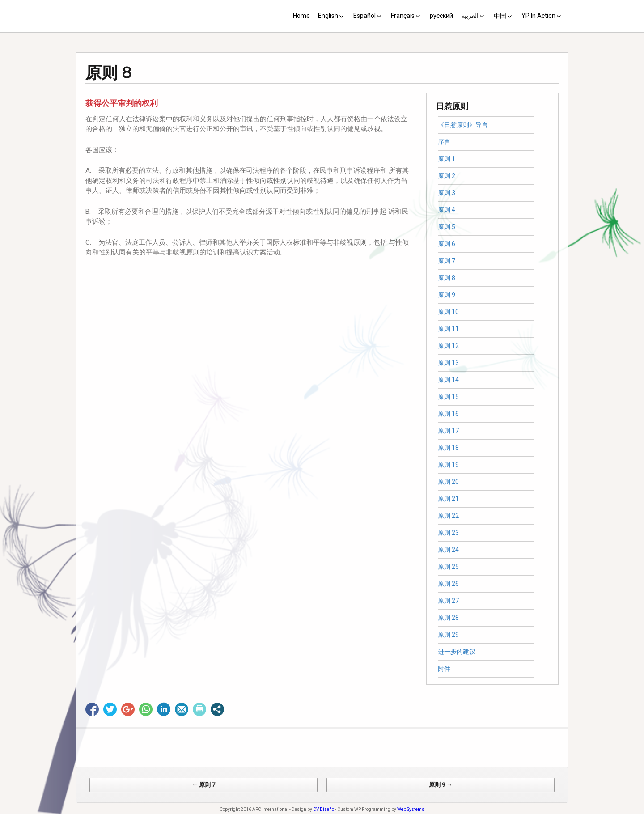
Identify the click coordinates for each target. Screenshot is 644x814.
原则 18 (448, 448)
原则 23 (448, 533)
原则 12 (448, 346)
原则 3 (447, 193)
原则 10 (448, 312)
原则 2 (447, 176)
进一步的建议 (457, 652)
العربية (470, 16)
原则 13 (448, 363)
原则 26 (448, 584)
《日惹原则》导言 (463, 125)
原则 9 (447, 295)
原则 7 (447, 261)
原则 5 (447, 227)
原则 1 (447, 159)
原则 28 (448, 618)
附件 (444, 669)
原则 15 (448, 397)
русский (441, 16)
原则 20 (448, 482)
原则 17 (448, 431)
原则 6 (447, 244)
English (328, 16)
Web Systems (411, 809)
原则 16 (448, 414)
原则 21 (448, 499)
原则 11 (448, 329)
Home (301, 16)
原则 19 (448, 465)
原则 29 (448, 635)
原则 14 (448, 380)
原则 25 (448, 567)
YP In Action (538, 16)
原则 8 (447, 278)
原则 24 (448, 550)
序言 (444, 142)
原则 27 (448, 601)
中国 (500, 16)
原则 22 (448, 516)
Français (403, 16)
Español (364, 16)
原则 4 (447, 210)
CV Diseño (324, 809)
